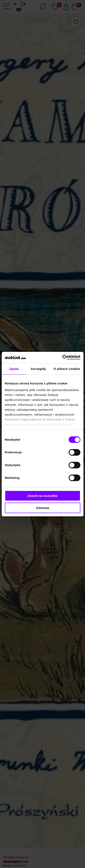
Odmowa (42, 508)
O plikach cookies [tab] (67, 369)
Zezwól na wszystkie (43, 496)
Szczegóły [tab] (38, 369)
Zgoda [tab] (14, 369)
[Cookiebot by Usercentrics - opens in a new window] (62, 358)
